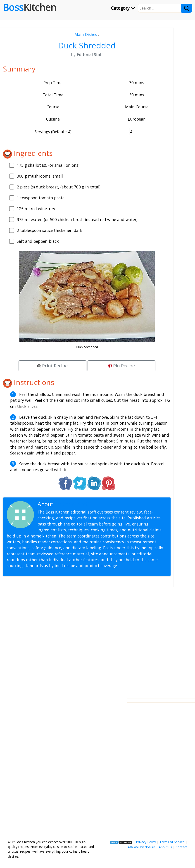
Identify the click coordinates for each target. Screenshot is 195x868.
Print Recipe (52, 366)
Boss (30, 7)
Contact (181, 847)
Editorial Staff (72, 504)
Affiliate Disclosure (141, 847)
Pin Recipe (121, 366)
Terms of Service (172, 842)
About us (165, 847)
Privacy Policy (146, 842)
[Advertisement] (87, 639)
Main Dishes (86, 34)
